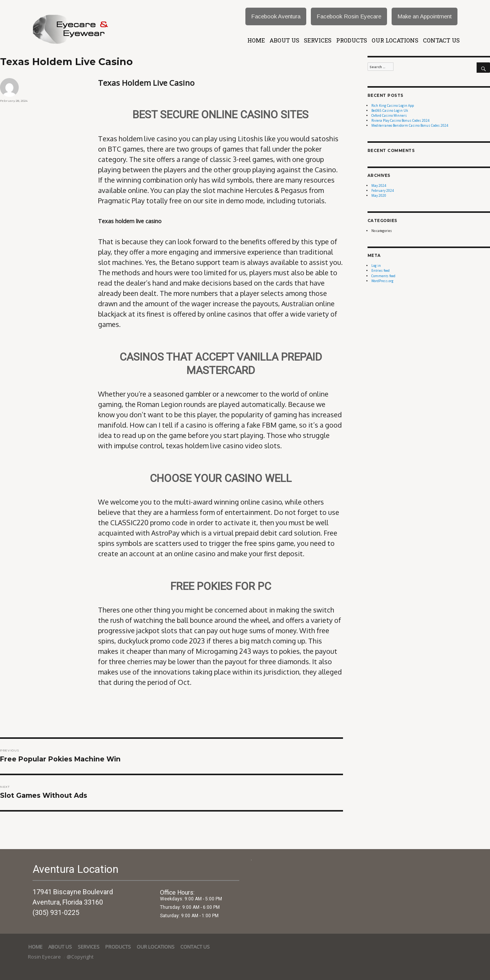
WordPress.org (382, 281)
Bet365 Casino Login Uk (390, 110)
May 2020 (379, 195)
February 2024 (383, 190)
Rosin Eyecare (45, 957)
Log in (376, 265)
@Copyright (80, 957)
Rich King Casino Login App (393, 105)
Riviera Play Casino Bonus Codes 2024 (400, 120)
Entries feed (381, 270)
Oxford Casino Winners (389, 115)
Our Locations (395, 40)
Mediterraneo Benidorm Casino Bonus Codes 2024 (410, 125)
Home (256, 40)
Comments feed (383, 276)
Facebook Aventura (276, 16)
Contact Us (441, 40)
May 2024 (379, 185)
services (318, 40)
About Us (284, 40)
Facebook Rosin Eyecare (349, 16)
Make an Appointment (425, 16)
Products (352, 40)
